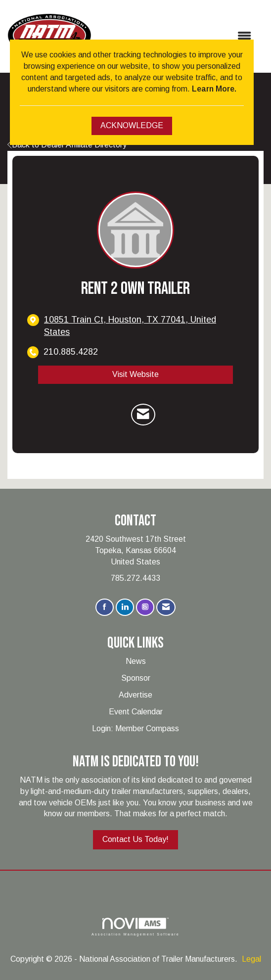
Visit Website (135, 374)
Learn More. (214, 89)
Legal (251, 959)
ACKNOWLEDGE (132, 125)
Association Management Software (135, 927)
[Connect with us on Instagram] (145, 607)
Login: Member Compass (135, 728)
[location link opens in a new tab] (144, 326)
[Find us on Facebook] (105, 607)
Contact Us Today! (135, 839)
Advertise (135, 695)
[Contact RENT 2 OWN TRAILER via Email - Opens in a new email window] (143, 415)
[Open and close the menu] (176, 36)
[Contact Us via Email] (166, 607)
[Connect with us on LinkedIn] (125, 607)
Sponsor (136, 678)
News (136, 661)
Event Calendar (136, 712)
